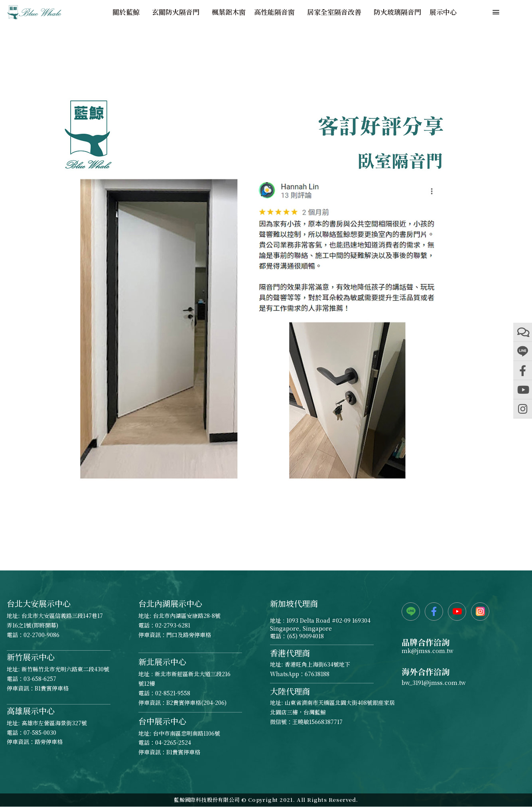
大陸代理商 (290, 691)
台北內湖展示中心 (170, 603)
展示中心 (443, 12)
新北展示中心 (162, 662)
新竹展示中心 (31, 657)
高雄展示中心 (31, 711)
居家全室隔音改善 (336, 12)
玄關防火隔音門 (178, 12)
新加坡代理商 (294, 603)
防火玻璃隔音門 (397, 12)
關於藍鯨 (128, 12)
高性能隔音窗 (276, 12)
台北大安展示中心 (39, 603)
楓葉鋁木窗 (229, 12)
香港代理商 (290, 653)
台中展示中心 (162, 721)
